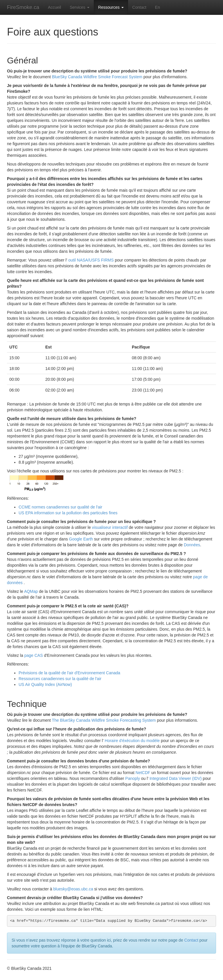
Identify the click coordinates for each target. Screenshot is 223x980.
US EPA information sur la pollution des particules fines (68, 513)
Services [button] (80, 7)
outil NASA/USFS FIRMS (91, 260)
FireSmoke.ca (23, 7)
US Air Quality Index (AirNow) (45, 684)
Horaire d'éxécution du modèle (132, 741)
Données (192, 545)
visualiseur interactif (110, 527)
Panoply (133, 778)
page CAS (34, 655)
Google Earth (81, 539)
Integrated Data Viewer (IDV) (176, 778)
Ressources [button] (111, 7)
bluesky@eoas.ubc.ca (73, 889)
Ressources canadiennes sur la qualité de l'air (60, 679)
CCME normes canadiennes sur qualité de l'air (60, 507)
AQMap (31, 591)
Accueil (54, 7)
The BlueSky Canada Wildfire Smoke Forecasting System (104, 720)
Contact (139, 7)
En (158, 7)
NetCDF (143, 773)
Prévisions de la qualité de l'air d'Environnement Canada (69, 673)
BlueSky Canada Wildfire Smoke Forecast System (97, 77)
